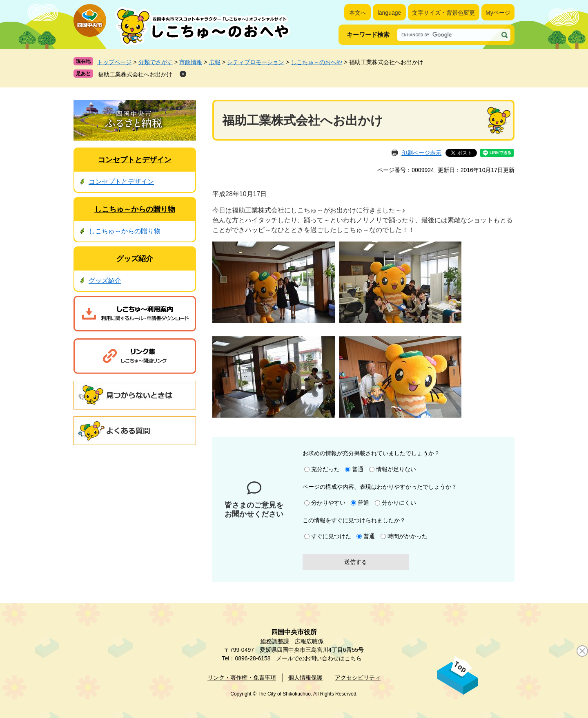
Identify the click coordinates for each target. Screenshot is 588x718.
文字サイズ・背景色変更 (443, 13)
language (390, 13)
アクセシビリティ (358, 678)
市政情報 (191, 62)
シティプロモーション (256, 62)
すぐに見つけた (331, 536)
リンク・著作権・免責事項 (242, 678)
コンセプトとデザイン (135, 160)
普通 (358, 469)
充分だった (325, 469)
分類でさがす (156, 62)
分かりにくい (399, 503)
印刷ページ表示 (421, 153)
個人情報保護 (305, 678)
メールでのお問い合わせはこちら (319, 658)
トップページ (114, 62)
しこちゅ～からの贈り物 (135, 209)
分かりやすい (328, 503)
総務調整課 (275, 641)
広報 (215, 62)
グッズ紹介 (135, 259)
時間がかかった (408, 536)
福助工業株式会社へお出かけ (135, 74)
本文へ (358, 13)
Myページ (498, 13)
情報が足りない (396, 469)
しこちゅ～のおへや (316, 62)
